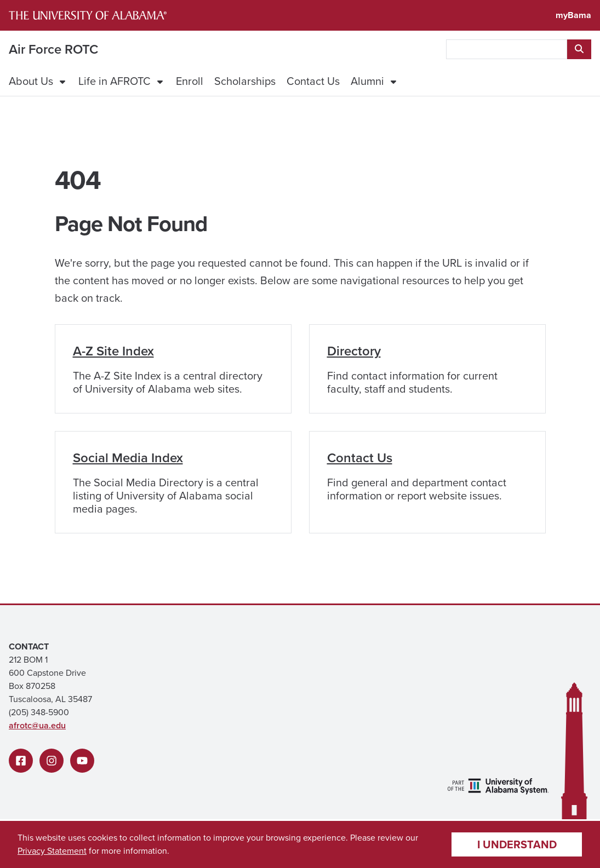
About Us (31, 81)
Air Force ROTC (53, 49)
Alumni (367, 81)
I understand (517, 844)
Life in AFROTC (115, 81)
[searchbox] (507, 49)
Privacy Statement (52, 851)
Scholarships (245, 81)
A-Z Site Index (113, 351)
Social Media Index (128, 458)
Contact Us (313, 81)
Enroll (190, 81)
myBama (573, 15)
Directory (354, 351)
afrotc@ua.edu (37, 725)
